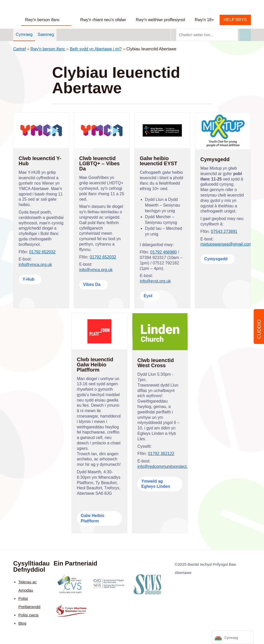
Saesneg (46, 34)
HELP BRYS (235, 20)
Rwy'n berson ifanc (42, 20)
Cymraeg (24, 34)
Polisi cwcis (28, 615)
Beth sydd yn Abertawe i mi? (96, 49)
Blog (22, 623)
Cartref (19, 49)
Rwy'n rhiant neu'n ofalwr (103, 20)
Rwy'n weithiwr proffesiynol (160, 20)
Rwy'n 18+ (204, 20)
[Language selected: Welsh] (233, 637)
